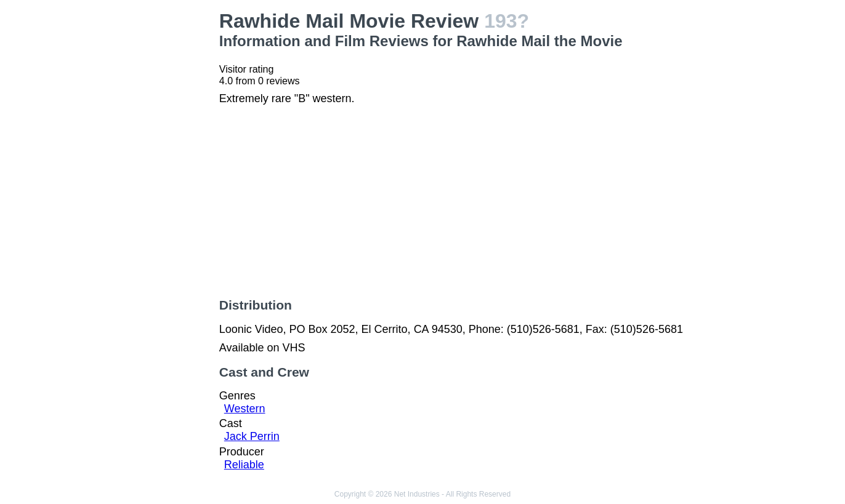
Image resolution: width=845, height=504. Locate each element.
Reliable (244, 465)
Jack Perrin (252, 436)
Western (245, 409)
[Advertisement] (147, 194)
